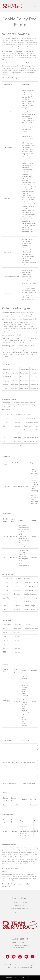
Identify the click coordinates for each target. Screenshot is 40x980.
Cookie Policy (8, 965)
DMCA (15, 965)
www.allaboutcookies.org (11, 868)
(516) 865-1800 (22, 942)
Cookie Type (8, 84)
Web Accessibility (26, 967)
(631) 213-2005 (23, 939)
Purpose (33, 463)
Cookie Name (5, 463)
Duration (34, 520)
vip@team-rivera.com (20, 912)
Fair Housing (22, 965)
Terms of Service (14, 967)
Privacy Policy (32, 965)
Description (26, 84)
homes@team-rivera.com (20, 909)
